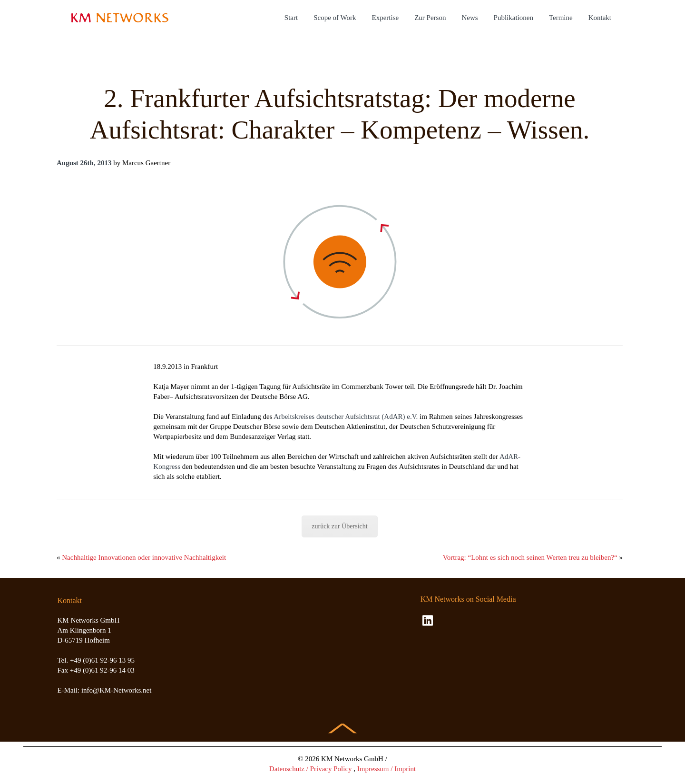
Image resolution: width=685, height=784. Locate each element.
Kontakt (600, 18)
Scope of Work (335, 18)
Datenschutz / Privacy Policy (311, 769)
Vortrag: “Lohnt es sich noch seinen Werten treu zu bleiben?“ (530, 557)
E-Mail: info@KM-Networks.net (105, 690)
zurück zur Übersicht (339, 526)
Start (291, 18)
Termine (561, 18)
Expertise (386, 18)
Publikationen (514, 18)
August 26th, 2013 (84, 163)
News (470, 18)
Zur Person (430, 18)
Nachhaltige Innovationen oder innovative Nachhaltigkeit (144, 557)
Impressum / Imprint (387, 769)
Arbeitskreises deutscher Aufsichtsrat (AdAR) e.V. (346, 417)
